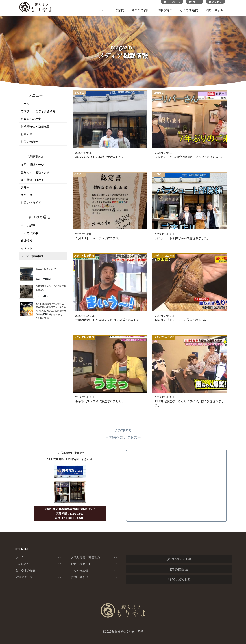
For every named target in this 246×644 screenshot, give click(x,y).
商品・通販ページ (32, 165)
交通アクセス (39, 578)
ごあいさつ (39, 564)
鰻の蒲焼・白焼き (32, 180)
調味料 (25, 187)
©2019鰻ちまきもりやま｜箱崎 (123, 631)
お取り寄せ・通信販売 (35, 126)
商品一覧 (27, 195)
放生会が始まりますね (46, 268)
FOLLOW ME (179, 579)
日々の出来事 (29, 233)
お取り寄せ (165, 10)
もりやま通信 (189, 10)
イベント (27, 248)
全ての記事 (28, 226)
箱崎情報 (27, 241)
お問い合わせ (214, 10)
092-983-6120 (179, 559)
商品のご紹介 (140, 10)
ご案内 (119, 10)
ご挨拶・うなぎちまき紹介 (38, 111)
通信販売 (179, 569)
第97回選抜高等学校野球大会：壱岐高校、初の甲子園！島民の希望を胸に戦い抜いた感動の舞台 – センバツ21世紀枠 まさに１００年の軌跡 (51, 311)
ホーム (103, 10)
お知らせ (79, 93)
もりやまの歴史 (31, 119)
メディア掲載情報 (84, 256)
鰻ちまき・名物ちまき (35, 172)
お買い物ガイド (31, 203)
